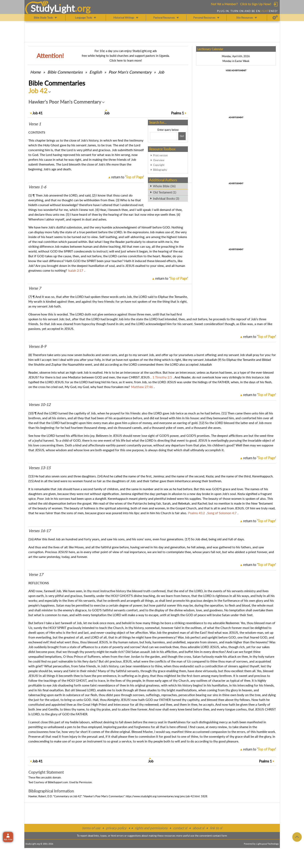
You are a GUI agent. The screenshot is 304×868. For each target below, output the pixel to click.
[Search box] (164, 136)
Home (35, 72)
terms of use (91, 828)
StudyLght (53, 8)
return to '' (128, 177)
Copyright (159, 165)
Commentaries (65, 72)
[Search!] (182, 136)
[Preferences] (275, 18)
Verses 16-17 (39, 531)
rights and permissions (151, 828)
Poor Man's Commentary (130, 72)
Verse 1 (35, 124)
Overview (159, 160)
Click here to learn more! (126, 60)
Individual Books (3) (166, 199)
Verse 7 (35, 288)
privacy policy (116, 828)
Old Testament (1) (164, 192)
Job (161, 72)
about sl (198, 828)
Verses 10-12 (39, 405)
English (96, 72)
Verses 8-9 (37, 346)
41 (37, 113)
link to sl (216, 828)
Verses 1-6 (37, 187)
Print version (160, 155)
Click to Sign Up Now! (256, 4)
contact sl (180, 828)
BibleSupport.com (58, 782)
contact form (220, 836)
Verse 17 (36, 575)
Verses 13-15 (39, 468)
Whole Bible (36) (164, 186)
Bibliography (160, 170)
